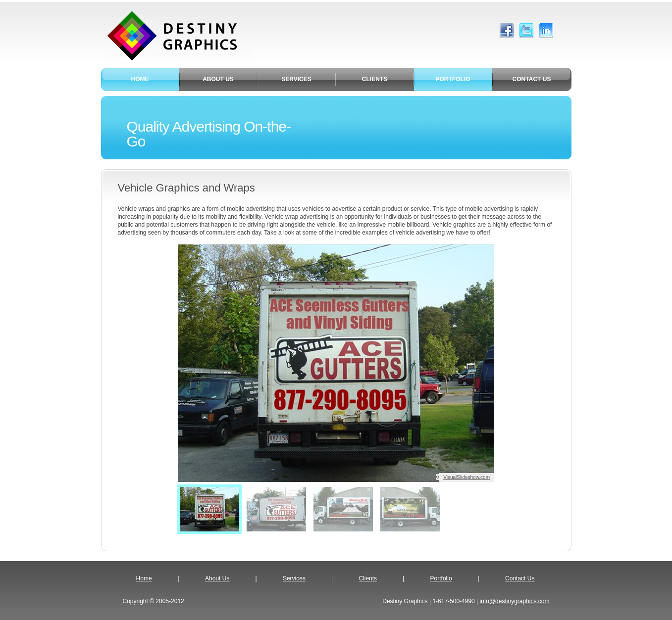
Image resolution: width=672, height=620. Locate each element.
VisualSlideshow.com (466, 477)
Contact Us (520, 578)
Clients (368, 578)
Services (294, 578)
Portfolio (441, 578)
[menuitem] (209, 509)
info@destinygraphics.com (515, 601)
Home (144, 578)
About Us (217, 578)
